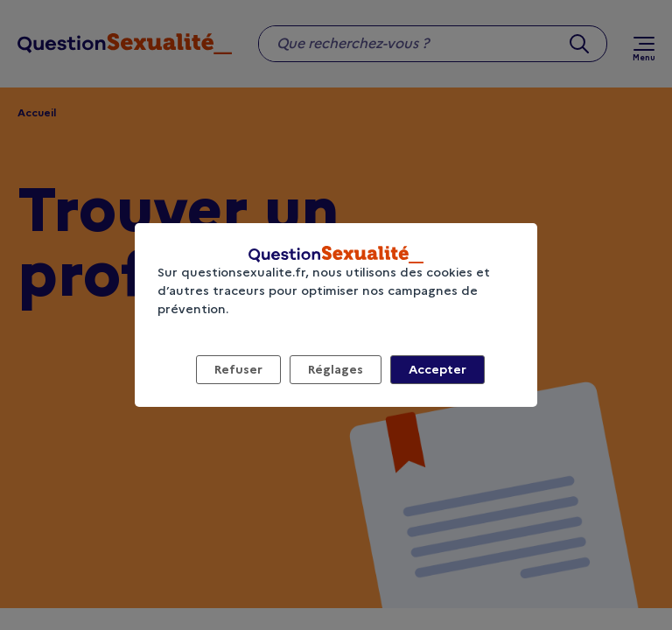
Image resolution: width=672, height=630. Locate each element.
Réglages (336, 369)
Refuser (238, 369)
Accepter (437, 369)
